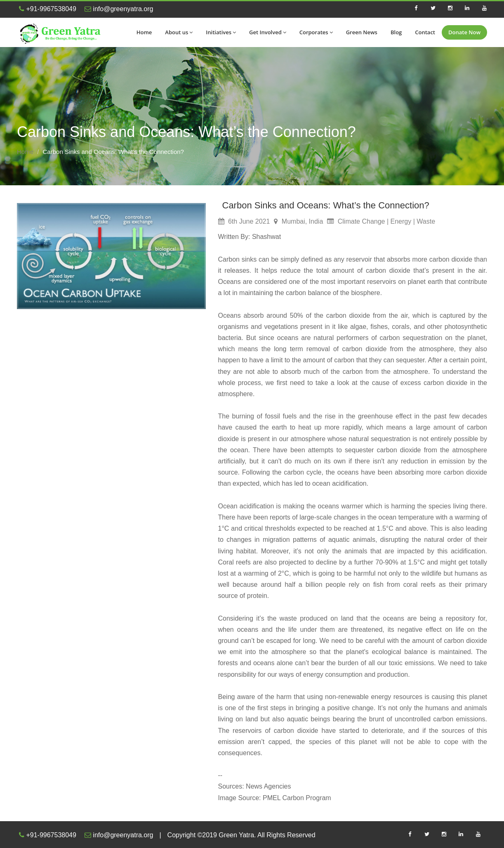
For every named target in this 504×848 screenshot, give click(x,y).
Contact (425, 32)
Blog (396, 32)
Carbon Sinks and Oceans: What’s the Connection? (326, 205)
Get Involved (268, 32)
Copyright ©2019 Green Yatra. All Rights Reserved (241, 835)
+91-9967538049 (48, 9)
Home (144, 32)
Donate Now (464, 32)
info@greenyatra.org (119, 9)
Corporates (316, 32)
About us (179, 32)
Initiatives (221, 32)
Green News (362, 32)
